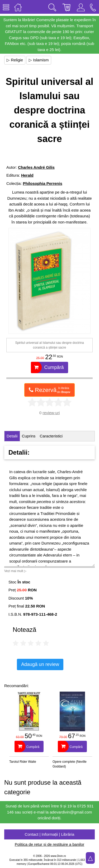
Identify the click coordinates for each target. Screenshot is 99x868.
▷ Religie (15, 60)
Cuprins (29, 436)
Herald (27, 175)
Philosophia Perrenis (43, 183)
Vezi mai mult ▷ (15, 571)
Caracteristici (51, 436)
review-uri (51, 413)
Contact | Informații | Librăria (50, 834)
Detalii (12, 436)
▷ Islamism (39, 60)
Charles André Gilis (36, 167)
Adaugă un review (40, 664)
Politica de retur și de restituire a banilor (49, 844)
